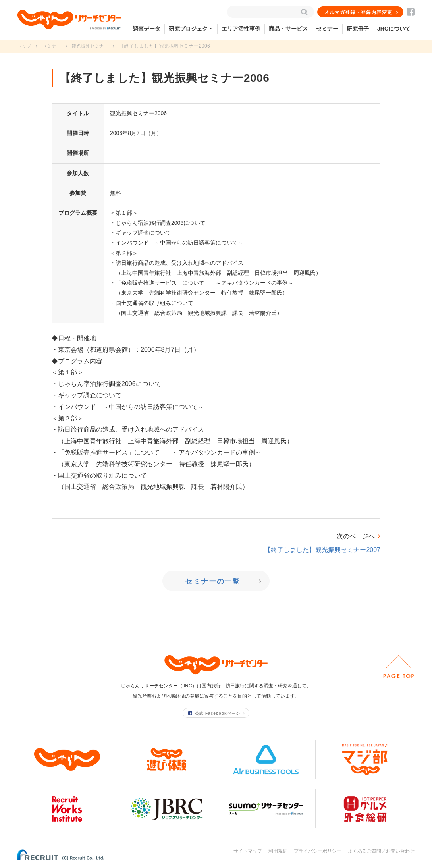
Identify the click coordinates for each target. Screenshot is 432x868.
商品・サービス (288, 29)
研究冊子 (358, 29)
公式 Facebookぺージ (214, 713)
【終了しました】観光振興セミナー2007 (322, 550)
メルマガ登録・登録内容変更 (359, 12)
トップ (25, 46)
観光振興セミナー (94, 46)
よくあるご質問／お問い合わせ (381, 851)
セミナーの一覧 (213, 581)
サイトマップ (248, 851)
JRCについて (394, 29)
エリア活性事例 (241, 29)
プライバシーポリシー (318, 851)
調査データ (147, 29)
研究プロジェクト (191, 29)
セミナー (327, 29)
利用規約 (278, 851)
